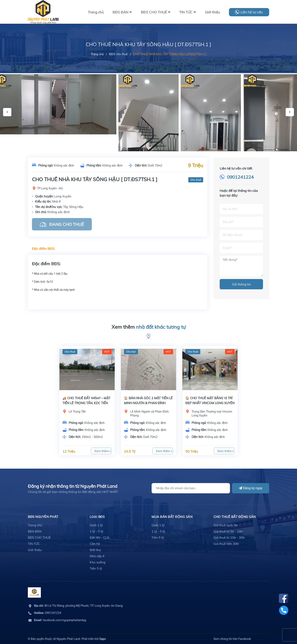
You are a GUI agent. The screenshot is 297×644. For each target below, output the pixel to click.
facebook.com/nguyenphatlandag (60, 620)
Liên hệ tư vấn (252, 12)
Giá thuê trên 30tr (226, 544)
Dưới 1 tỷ (96, 525)
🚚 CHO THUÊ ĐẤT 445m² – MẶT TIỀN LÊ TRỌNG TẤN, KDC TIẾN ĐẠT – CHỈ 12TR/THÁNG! (86, 403)
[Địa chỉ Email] (191, 488)
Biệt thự (95, 550)
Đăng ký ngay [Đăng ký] (251, 488)
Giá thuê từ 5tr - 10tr (228, 531)
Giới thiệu (35, 550)
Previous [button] (7, 112)
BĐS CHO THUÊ (39, 538)
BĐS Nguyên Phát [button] (43, 517)
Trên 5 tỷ (96, 568)
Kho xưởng (98, 562)
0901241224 (240, 177)
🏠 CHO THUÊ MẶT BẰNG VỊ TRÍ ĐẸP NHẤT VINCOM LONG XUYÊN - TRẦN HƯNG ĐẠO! (210, 403)
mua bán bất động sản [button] (172, 517)
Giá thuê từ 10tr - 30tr (229, 538)
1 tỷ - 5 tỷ (97, 531)
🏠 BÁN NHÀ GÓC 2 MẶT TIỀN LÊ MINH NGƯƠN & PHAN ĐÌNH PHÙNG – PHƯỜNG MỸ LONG (148, 403)
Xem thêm (149, 327)
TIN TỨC (34, 544)
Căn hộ (95, 544)
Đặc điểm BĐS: (44, 249)
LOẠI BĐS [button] (97, 517)
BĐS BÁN (35, 531)
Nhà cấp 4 (97, 556)
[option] (148, 136)
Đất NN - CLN (99, 538)
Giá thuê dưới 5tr (226, 525)
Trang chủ (35, 525)
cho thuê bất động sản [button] (235, 517)
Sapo (103, 639)
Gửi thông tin (241, 284)
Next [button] (290, 112)
